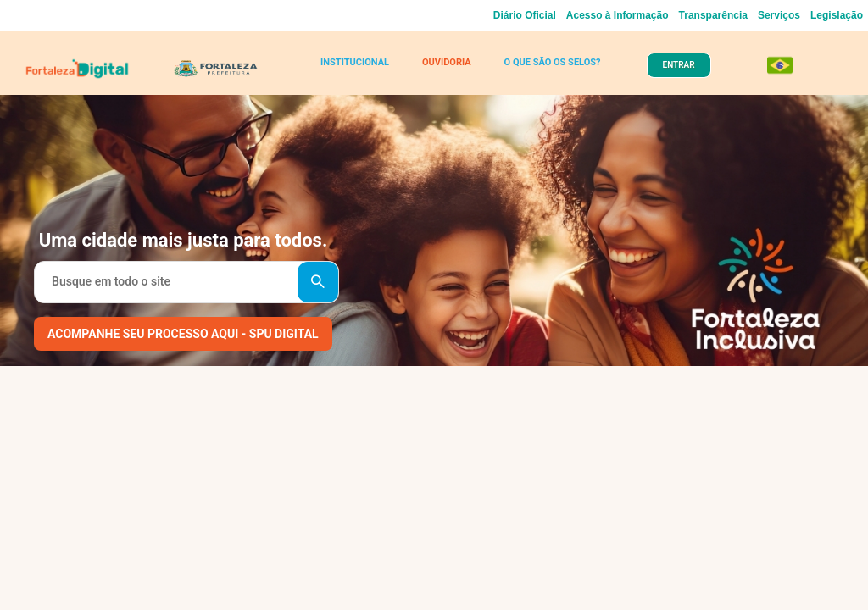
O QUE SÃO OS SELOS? (553, 62)
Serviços (779, 15)
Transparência (713, 15)
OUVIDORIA (447, 62)
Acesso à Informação (618, 15)
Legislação (837, 15)
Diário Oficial (525, 15)
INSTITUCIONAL (355, 62)
